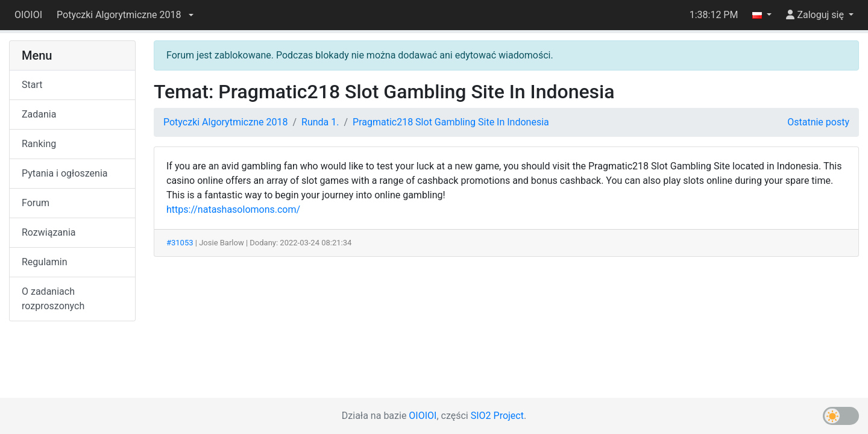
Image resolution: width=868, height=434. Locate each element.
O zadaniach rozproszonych (53, 299)
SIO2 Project (497, 416)
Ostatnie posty (818, 122)
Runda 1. (320, 122)
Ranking (39, 144)
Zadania (39, 114)
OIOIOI (28, 15)
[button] (125, 15)
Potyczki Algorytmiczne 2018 (225, 122)
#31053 (180, 243)
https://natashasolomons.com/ (233, 209)
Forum (36, 203)
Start (32, 85)
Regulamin (45, 262)
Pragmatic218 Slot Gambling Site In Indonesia (451, 122)
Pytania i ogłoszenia (65, 173)
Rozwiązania (49, 232)
